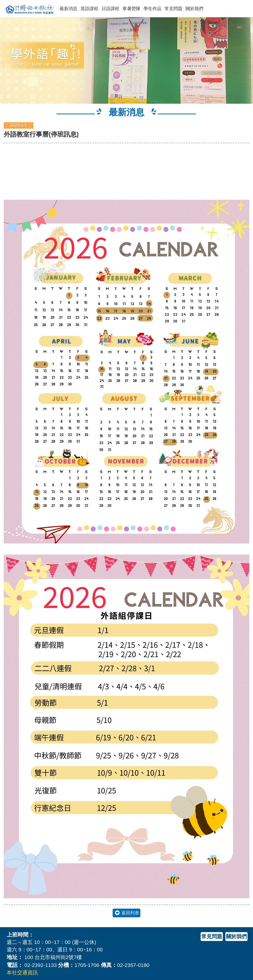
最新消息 (68, 9)
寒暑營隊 (131, 9)
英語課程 (89, 9)
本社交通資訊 (22, 972)
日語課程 (110, 9)
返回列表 (130, 913)
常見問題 (173, 9)
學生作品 (152, 9)
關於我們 (194, 9)
